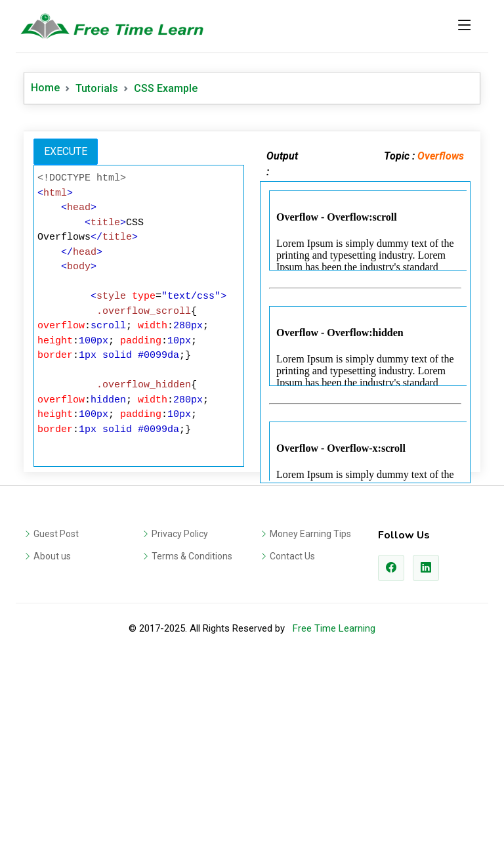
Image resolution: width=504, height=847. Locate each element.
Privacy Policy (180, 534)
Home (45, 88)
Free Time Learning (334, 628)
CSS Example (166, 88)
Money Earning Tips (310, 534)
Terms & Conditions (192, 556)
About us (52, 556)
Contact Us (292, 556)
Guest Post (56, 534)
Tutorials (97, 88)
